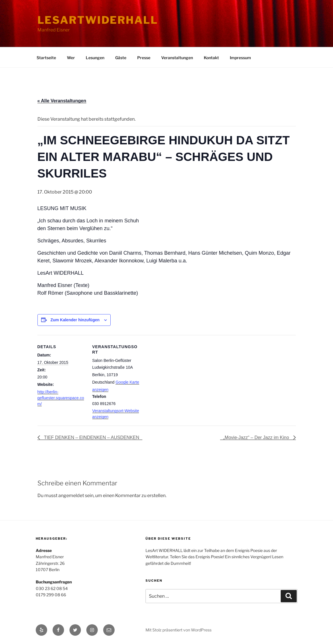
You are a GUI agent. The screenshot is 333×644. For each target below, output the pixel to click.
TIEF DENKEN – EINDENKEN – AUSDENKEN (91, 437)
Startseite (46, 58)
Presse (144, 58)
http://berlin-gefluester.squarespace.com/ (61, 398)
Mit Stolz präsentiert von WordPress (179, 630)
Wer (71, 58)
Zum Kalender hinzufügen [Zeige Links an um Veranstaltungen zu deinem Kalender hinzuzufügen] (75, 320)
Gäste (121, 58)
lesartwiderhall (98, 20)
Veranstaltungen (177, 58)
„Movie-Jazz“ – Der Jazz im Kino (257, 437)
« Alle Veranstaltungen (62, 101)
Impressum (240, 58)
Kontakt (211, 58)
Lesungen (95, 58)
